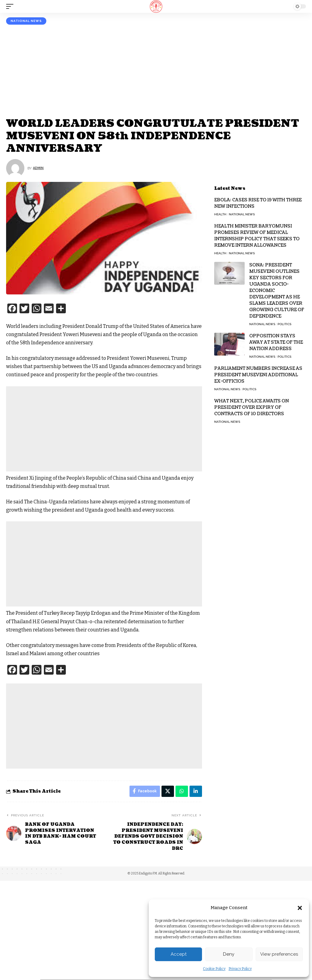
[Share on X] (167, 792)
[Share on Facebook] (143, 792)
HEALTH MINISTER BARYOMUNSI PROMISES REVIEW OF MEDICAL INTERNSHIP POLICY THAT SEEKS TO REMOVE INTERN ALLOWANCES (257, 236)
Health (220, 214)
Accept (179, 954)
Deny (229, 954)
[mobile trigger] (11, 6)
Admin (39, 168)
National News (26, 21)
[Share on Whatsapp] (181, 792)
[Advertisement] (156, 70)
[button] (300, 908)
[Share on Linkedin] (196, 792)
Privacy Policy (240, 969)
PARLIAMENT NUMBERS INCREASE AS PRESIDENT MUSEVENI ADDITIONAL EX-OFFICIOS (258, 375)
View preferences (279, 954)
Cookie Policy (214, 969)
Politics (284, 324)
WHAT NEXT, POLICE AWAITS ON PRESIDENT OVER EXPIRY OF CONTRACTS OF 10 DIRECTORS (252, 407)
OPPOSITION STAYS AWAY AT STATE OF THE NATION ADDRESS (276, 342)
